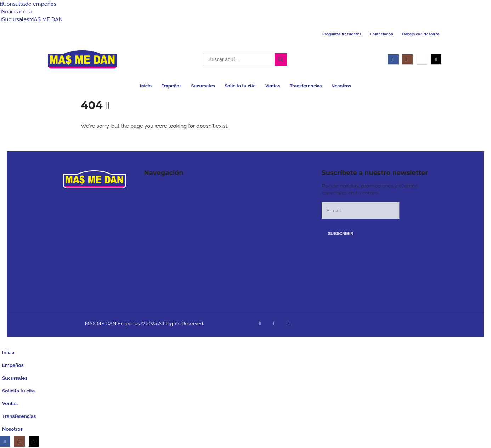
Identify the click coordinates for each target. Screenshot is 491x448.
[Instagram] (408, 59)
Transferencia (159, 234)
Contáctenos (158, 262)
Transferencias (306, 86)
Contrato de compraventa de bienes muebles (194, 282)
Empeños (171, 86)
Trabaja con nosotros (167, 272)
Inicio (146, 86)
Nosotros (341, 86)
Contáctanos (382, 34)
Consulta (28, 4)
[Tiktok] (436, 59)
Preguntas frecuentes (342, 34)
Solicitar (16, 12)
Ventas (273, 86)
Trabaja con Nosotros (421, 34)
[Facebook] (393, 59)
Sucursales (31, 19)
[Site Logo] (83, 59)
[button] (4, 341)
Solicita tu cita (240, 86)
